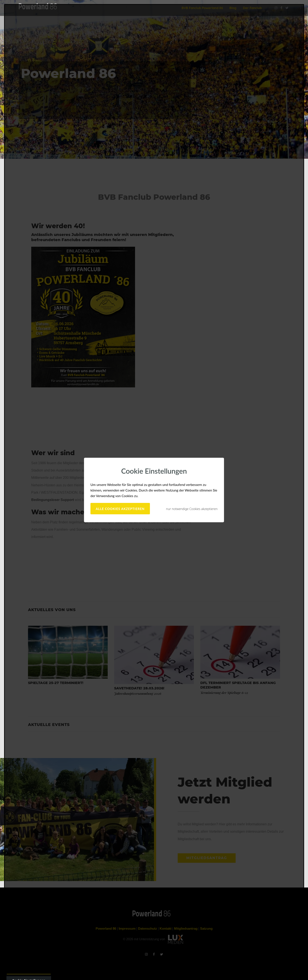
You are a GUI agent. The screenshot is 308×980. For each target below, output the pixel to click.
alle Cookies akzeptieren (120, 509)
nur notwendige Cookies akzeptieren (192, 509)
